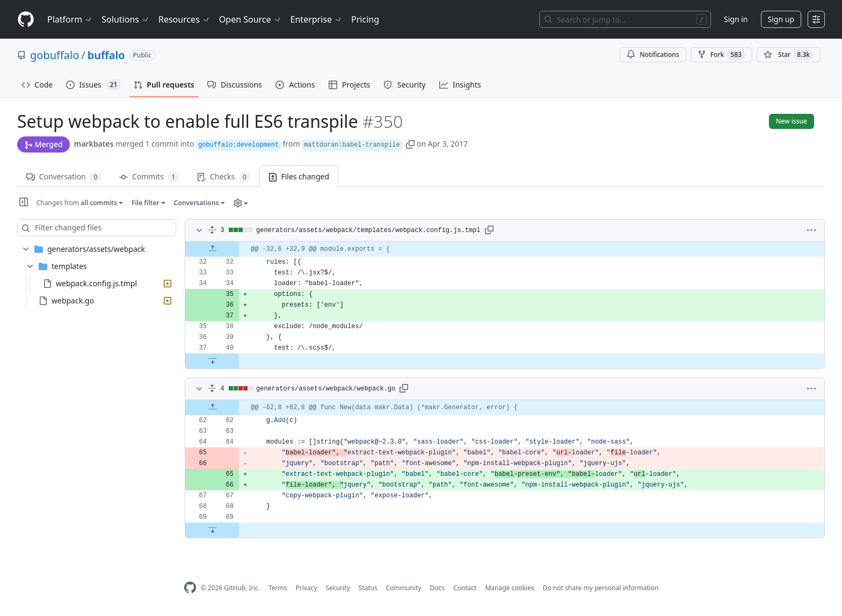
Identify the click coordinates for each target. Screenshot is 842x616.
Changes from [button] (78, 203)
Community (404, 588)
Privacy (307, 588)
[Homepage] (26, 20)
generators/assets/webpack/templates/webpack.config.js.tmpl (368, 230)
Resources (184, 19)
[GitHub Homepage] (190, 588)
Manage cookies (509, 588)
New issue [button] (792, 121)
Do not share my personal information (601, 588)
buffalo (106, 55)
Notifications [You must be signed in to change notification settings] (653, 55)
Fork (721, 55)
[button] (410, 144)
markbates (94, 144)
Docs (437, 588)
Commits (149, 177)
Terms (278, 588)
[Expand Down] (212, 361)
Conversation (64, 177)
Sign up (781, 19)
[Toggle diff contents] (198, 230)
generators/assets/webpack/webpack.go (326, 389)
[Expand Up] (212, 249)
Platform (70, 19)
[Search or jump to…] (625, 19)
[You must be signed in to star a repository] (789, 55)
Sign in (736, 19)
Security (338, 588)
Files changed (299, 176)
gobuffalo (55, 55)
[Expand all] (212, 230)
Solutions (126, 19)
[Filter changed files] (97, 228)
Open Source (251, 19)
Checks (223, 177)
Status (368, 588)
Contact (465, 588)
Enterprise (317, 19)
